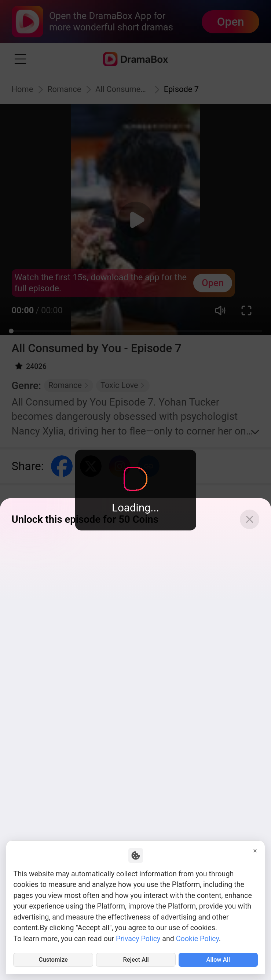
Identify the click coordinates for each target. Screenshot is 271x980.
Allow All (218, 959)
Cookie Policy (197, 936)
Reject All (136, 959)
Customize (53, 959)
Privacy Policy (138, 936)
